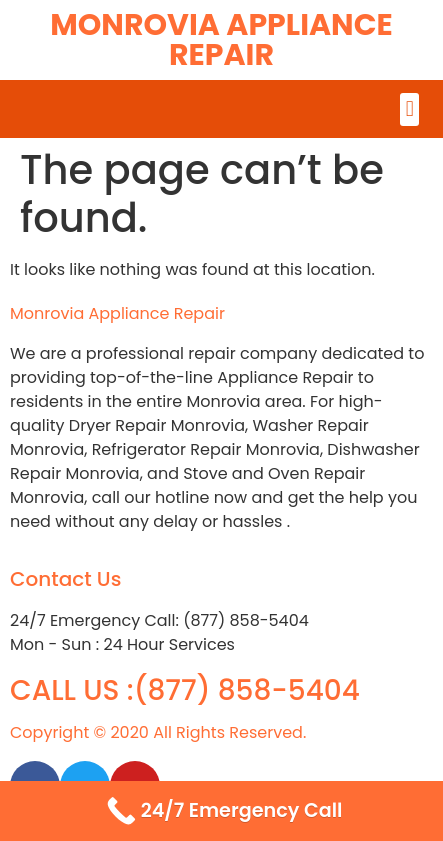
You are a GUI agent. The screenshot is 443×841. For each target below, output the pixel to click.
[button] (409, 109)
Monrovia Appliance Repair (221, 40)
